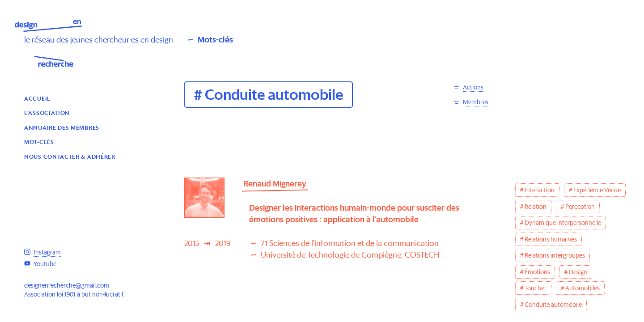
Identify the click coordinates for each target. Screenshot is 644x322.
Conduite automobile (553, 305)
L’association (47, 112)
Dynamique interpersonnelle (563, 223)
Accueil (37, 98)
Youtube (45, 264)
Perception (580, 207)
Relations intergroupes (555, 255)
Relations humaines (551, 239)
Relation (536, 207)
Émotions (537, 272)
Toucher (536, 288)
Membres (476, 102)
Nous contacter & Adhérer (70, 156)
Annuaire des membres (62, 127)
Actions (473, 87)
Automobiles (583, 288)
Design (578, 272)
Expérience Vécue (597, 190)
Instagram (47, 252)
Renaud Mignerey (275, 184)
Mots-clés (215, 40)
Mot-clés (39, 142)
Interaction (540, 190)
